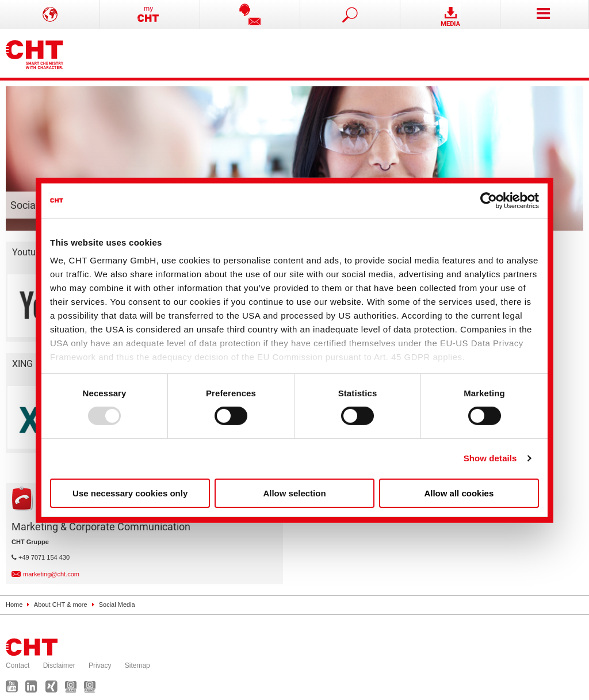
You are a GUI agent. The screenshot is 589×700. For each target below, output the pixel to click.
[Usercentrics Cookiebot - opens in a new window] (489, 200)
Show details (490, 458)
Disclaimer (59, 665)
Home (14, 605)
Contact (18, 665)
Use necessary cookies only (130, 493)
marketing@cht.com (51, 574)
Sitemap (137, 665)
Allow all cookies (459, 493)
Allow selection (294, 493)
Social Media (117, 605)
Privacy (100, 665)
